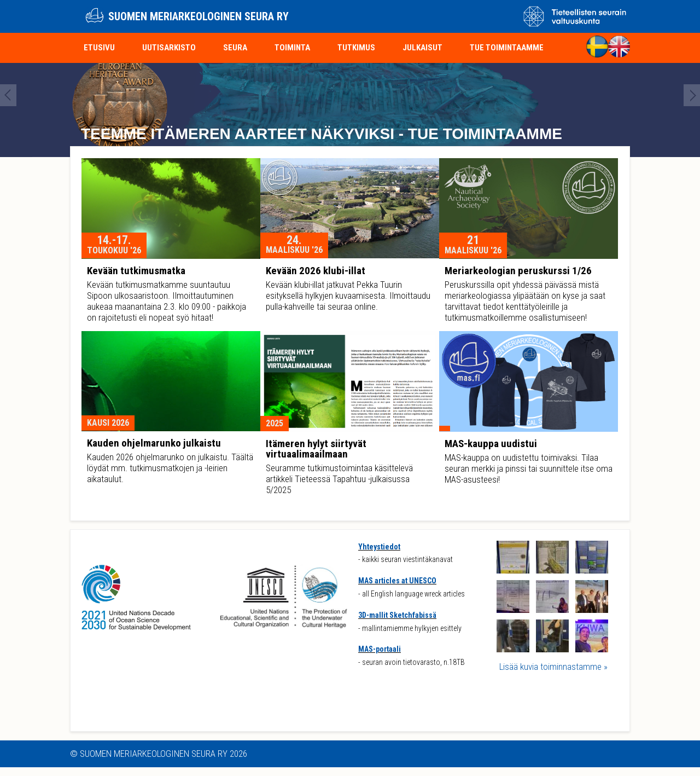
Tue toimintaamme (507, 48)
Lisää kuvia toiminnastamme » (553, 667)
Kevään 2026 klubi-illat (316, 271)
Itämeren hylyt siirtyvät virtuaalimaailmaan (316, 449)
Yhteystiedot (379, 547)
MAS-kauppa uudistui (491, 444)
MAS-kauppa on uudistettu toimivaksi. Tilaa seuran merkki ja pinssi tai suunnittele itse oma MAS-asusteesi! (529, 468)
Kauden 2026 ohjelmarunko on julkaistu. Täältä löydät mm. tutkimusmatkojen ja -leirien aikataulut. (170, 468)
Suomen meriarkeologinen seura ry (199, 16)
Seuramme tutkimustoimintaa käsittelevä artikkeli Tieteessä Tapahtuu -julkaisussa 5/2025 (339, 479)
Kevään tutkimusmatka (136, 271)
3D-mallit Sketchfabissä (397, 615)
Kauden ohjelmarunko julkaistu (154, 443)
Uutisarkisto (169, 48)
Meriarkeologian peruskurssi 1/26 (518, 271)
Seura (235, 48)
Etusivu (99, 48)
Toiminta (292, 48)
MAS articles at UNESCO (397, 581)
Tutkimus (356, 48)
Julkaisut (422, 48)
